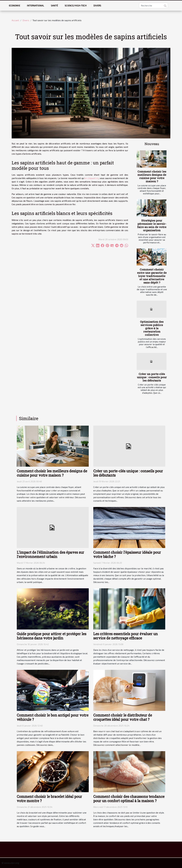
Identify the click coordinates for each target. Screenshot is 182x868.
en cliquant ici (91, 178)
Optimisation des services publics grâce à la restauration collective (152, 328)
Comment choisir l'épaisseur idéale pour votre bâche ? (127, 554)
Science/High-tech (76, 5)
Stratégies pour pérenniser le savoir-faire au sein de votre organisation (152, 225)
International (35, 5)
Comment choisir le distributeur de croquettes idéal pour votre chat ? (123, 717)
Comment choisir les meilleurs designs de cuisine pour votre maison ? (152, 176)
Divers (97, 5)
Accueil (15, 20)
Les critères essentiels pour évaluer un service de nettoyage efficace (126, 636)
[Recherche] (153, 6)
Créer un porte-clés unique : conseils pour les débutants (152, 377)
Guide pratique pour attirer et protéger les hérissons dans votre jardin (52, 636)
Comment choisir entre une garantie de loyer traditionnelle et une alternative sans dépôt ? (152, 276)
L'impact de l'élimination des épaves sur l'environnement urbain (50, 554)
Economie (14, 5)
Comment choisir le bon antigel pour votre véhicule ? (53, 717)
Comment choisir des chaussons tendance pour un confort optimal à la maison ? (129, 799)
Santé (54, 5)
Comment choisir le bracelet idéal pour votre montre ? (49, 799)
